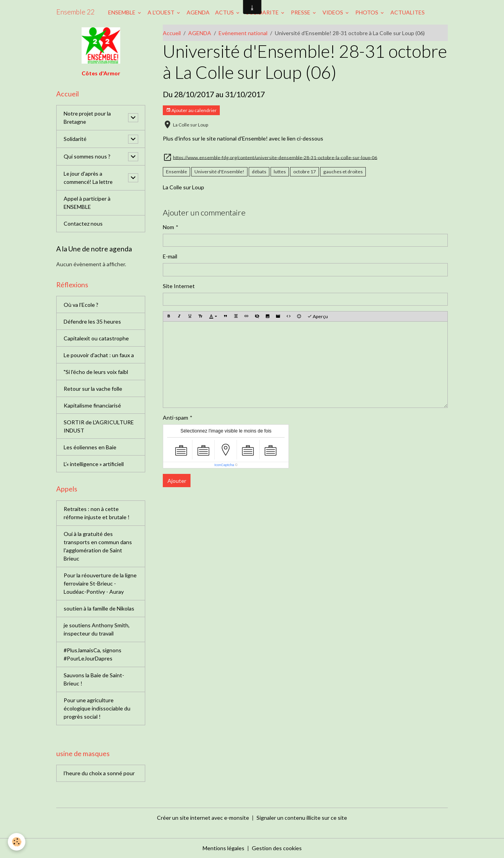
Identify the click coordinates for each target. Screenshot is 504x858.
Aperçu (318, 316)
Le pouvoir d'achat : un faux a (99, 355)
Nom (168, 227)
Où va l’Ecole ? (81, 305)
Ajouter (177, 481)
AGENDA (198, 12)
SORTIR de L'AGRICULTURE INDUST (99, 426)
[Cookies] (17, 842)
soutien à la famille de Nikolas (99, 609)
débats (259, 172)
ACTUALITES (408, 12)
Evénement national (243, 33)
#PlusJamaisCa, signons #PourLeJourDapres (93, 655)
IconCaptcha (224, 465)
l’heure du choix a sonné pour (99, 773)
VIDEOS (333, 12)
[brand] (75, 12)
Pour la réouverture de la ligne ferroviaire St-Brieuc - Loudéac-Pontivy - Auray (100, 584)
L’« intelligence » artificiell (94, 464)
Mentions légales (224, 848)
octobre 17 (305, 172)
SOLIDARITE (263, 12)
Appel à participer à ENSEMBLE (87, 203)
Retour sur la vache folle (93, 389)
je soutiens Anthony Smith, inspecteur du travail (97, 630)
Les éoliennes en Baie (90, 447)
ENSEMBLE (122, 12)
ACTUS (225, 12)
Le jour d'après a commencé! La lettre (89, 178)
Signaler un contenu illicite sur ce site (302, 818)
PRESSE (301, 12)
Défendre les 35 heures (92, 321)
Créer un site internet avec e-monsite (203, 818)
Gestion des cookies (277, 848)
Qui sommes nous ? (87, 157)
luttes (280, 172)
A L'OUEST (162, 12)
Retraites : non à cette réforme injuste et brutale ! (97, 513)
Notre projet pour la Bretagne (88, 118)
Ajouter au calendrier (191, 110)
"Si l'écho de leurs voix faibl (96, 372)
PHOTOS (367, 12)
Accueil (172, 33)
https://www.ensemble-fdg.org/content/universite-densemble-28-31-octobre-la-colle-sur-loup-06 (275, 157)
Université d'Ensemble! (219, 172)
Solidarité (75, 139)
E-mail (170, 256)
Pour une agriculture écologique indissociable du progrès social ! (97, 709)
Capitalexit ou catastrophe (96, 338)
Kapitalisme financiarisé (92, 405)
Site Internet (179, 286)
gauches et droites (343, 172)
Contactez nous (83, 224)
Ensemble (176, 172)
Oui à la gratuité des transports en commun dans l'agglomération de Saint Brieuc (98, 546)
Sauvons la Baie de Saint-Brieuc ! (94, 680)
